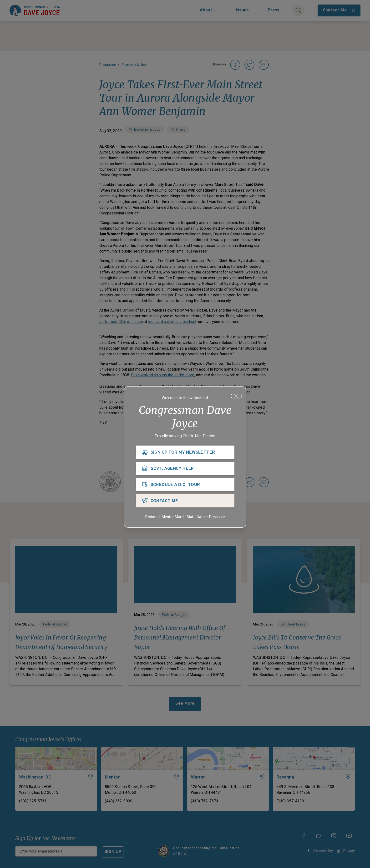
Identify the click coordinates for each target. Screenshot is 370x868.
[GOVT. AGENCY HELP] (185, 468)
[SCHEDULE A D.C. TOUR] (185, 485)
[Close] (236, 396)
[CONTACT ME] (185, 501)
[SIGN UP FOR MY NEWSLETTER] (185, 452)
